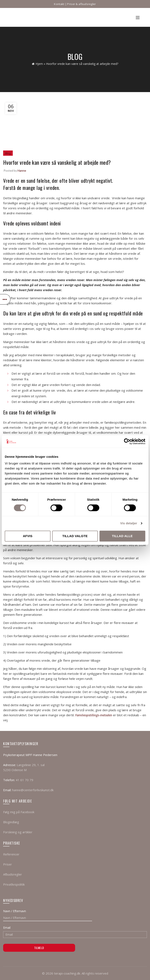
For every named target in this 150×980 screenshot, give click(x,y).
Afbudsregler (13, 874)
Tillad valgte (75, 536)
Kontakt (59, 4)
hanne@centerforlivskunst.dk (33, 790)
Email (7, 928)
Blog (8, 153)
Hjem (39, 64)
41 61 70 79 (24, 780)
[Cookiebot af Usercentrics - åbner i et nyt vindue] (127, 441)
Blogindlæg (11, 822)
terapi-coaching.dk (67, 973)
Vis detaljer (129, 523)
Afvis (28, 536)
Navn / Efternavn (15, 911)
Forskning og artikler (18, 832)
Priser (8, 864)
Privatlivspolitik (14, 884)
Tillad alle (122, 536)
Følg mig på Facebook (19, 812)
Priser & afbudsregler (81, 4)
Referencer (11, 854)
